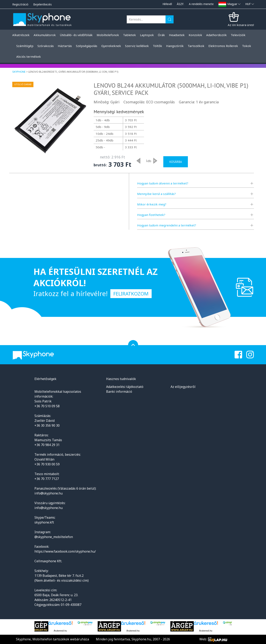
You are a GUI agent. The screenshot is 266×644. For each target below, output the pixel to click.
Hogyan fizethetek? (151, 215)
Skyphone (19, 72)
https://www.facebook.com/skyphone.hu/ (65, 551)
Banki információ (119, 392)
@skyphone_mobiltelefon (54, 537)
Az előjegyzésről (183, 387)
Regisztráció (20, 4)
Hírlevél (167, 4)
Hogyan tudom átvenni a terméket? (163, 183)
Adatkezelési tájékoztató (125, 387)
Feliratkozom (131, 294)
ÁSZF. (180, 4)
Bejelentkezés (42, 4)
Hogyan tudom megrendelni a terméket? (167, 225)
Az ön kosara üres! (241, 25)
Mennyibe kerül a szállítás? (156, 194)
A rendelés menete (201, 4)
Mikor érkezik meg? (152, 204)
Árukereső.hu (60, 631)
